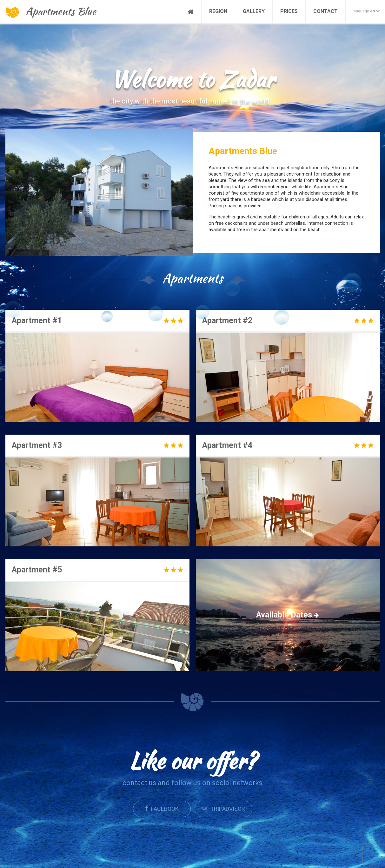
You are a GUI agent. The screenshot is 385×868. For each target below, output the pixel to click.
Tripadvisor (223, 809)
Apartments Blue (51, 11)
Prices (289, 11)
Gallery (254, 11)
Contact (325, 11)
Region (218, 11)
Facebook (162, 809)
